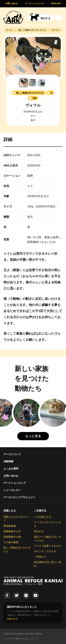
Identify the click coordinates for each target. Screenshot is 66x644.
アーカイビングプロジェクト (20, 497)
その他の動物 (11, 542)
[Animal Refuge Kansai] (13, 17)
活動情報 (8, 461)
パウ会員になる (43, 517)
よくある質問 (11, 469)
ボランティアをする (45, 551)
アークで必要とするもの (48, 546)
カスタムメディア (29, 639)
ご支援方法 (40, 511)
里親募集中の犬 (12, 531)
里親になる (10, 511)
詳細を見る (12, 619)
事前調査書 (10, 526)
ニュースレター (12, 490)
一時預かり (40, 557)
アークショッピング (15, 483)
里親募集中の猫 (12, 537)
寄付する (39, 531)
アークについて (12, 454)
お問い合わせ (11, 476)
